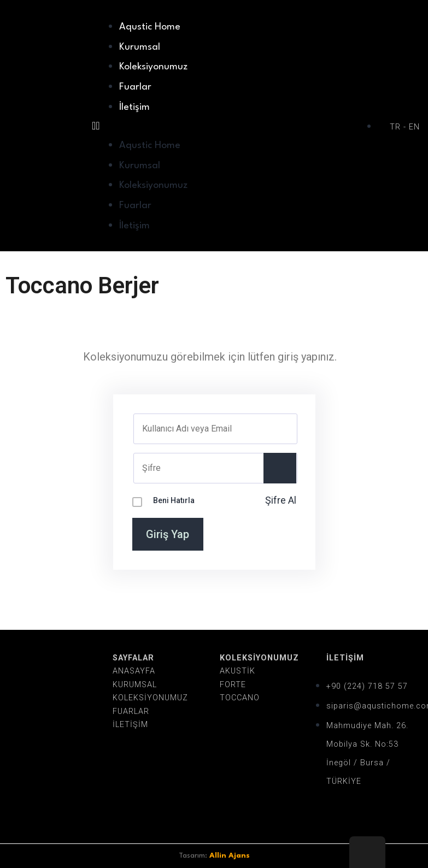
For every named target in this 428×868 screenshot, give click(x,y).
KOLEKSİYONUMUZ (150, 698)
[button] (229, 126)
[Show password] (280, 468)
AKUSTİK (238, 671)
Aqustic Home (150, 27)
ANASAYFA (134, 671)
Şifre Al (281, 500)
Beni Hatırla (174, 500)
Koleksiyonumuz (153, 67)
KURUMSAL (135, 685)
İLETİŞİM (130, 725)
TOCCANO (240, 698)
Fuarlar (135, 87)
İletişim (134, 107)
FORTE (233, 685)
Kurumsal (140, 47)
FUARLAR (131, 711)
